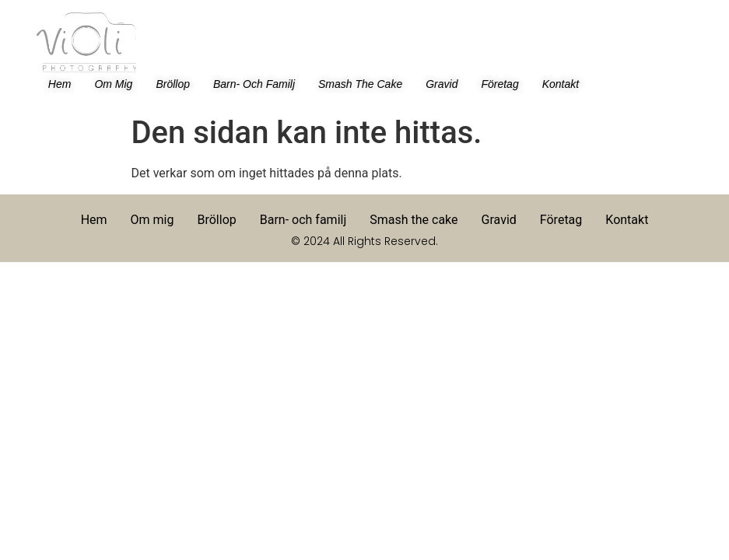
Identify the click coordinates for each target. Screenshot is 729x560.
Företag (499, 84)
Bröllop (173, 84)
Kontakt (561, 84)
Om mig (113, 84)
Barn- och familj (254, 84)
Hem (60, 84)
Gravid (442, 84)
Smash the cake (360, 84)
